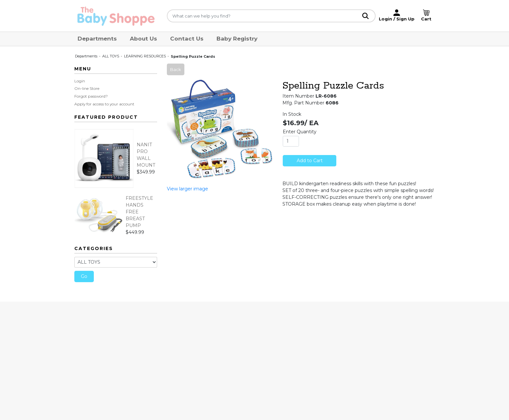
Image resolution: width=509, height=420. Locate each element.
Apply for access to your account (104, 104)
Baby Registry (237, 39)
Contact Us (187, 39)
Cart (426, 19)
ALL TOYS (111, 56)
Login (80, 81)
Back (176, 69)
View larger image (187, 189)
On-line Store (87, 88)
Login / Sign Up (397, 19)
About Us (143, 39)
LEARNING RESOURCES (145, 56)
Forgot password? (91, 96)
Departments (97, 39)
